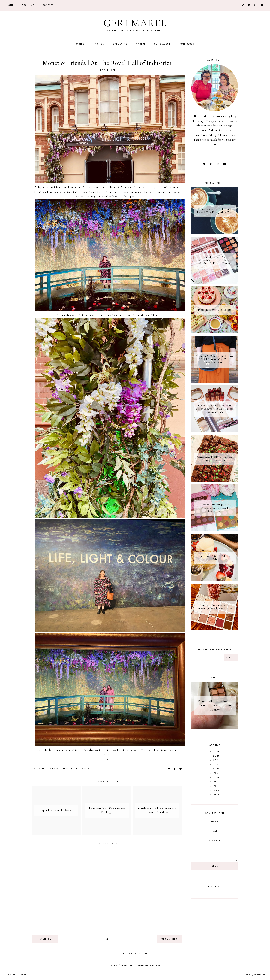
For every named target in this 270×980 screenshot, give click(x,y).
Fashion (99, 44)
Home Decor (187, 44)
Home (10, 5)
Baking (80, 44)
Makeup (141, 44)
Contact (48, 5)
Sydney (85, 769)
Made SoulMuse (255, 975)
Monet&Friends (49, 769)
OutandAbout (70, 769)
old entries (169, 939)
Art (34, 769)
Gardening (120, 44)
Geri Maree (135, 23)
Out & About (162, 44)
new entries (45, 939)
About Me (28, 5)
